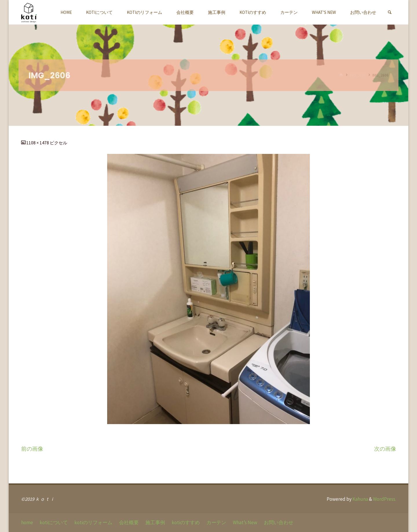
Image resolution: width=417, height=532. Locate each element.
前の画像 (32, 449)
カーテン (216, 522)
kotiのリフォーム (93, 522)
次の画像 (385, 449)
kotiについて (54, 522)
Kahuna (360, 499)
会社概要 (129, 522)
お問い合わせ (279, 522)
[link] (390, 12)
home (27, 522)
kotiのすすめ (186, 522)
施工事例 (155, 522)
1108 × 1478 (38, 143)
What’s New (245, 522)
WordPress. (385, 499)
